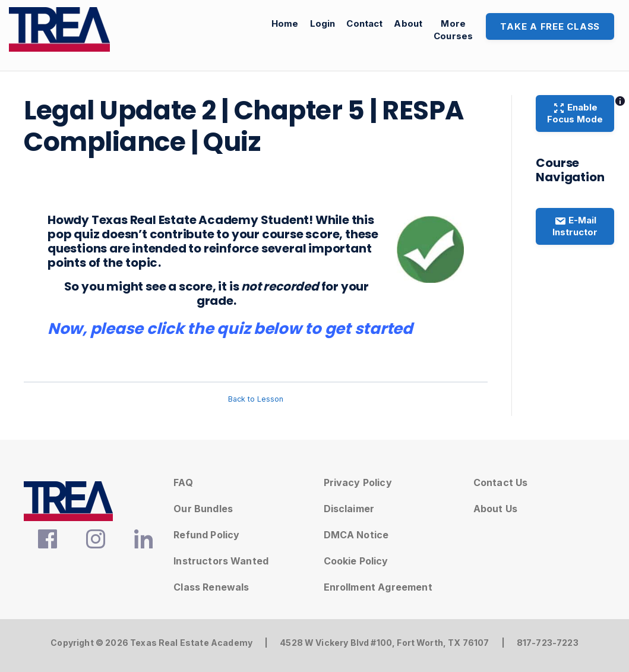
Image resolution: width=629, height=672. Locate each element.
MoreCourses (453, 30)
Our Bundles (203, 509)
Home (285, 23)
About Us (495, 509)
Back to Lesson (256, 399)
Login (323, 23)
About (408, 23)
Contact (364, 23)
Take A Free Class (550, 26)
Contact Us (501, 482)
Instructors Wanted (221, 561)
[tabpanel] (256, 277)
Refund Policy (206, 535)
